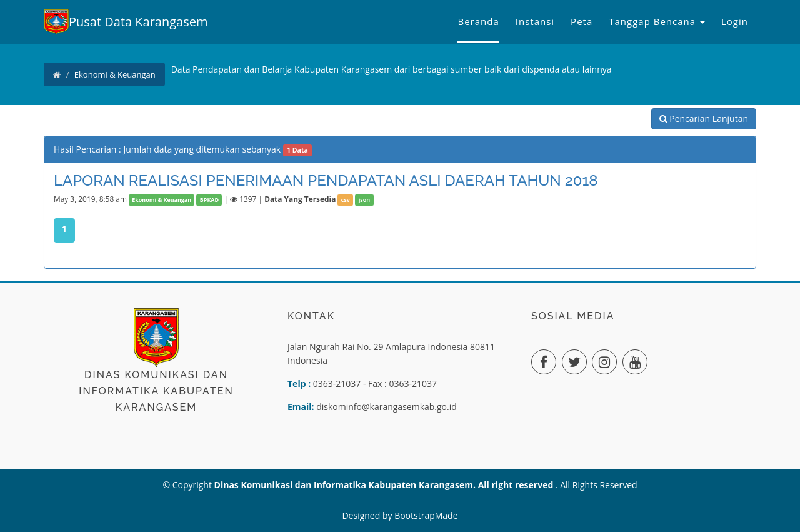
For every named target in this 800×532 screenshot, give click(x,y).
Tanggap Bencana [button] (657, 21)
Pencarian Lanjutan (704, 118)
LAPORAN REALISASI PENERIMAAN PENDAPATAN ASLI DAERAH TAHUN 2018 (326, 180)
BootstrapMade (426, 515)
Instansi (535, 21)
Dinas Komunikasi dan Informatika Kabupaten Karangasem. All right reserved (385, 485)
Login (735, 21)
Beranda (478, 21)
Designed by (368, 515)
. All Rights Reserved (597, 485)
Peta (582, 21)
